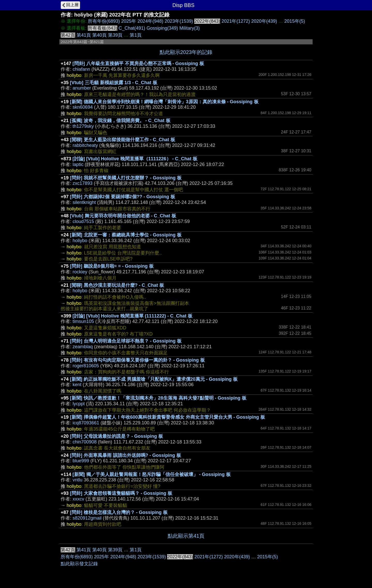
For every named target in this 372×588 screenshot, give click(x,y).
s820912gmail (87, 518)
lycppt (79, 404)
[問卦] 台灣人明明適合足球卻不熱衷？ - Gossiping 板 (126, 341)
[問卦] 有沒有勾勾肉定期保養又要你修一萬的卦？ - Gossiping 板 (137, 360)
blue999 (81, 461)
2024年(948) (150, 21)
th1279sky (83, 126)
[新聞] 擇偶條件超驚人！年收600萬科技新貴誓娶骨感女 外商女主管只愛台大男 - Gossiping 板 (168, 417)
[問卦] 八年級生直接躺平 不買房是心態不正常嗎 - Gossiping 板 (138, 63)
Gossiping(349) (162, 28)
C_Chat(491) (132, 28)
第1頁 (136, 35)
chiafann (81, 69)
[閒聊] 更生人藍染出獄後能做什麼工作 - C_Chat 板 (123, 140)
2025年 (129, 21)
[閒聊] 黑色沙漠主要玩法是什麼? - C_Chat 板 (117, 285)
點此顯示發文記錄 (79, 564)
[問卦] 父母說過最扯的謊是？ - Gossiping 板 (117, 436)
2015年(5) (295, 21)
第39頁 (115, 35)
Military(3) (189, 28)
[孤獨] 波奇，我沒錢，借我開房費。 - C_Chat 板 (120, 121)
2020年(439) (264, 21)
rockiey (80, 272)
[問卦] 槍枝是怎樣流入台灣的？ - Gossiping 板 (119, 512)
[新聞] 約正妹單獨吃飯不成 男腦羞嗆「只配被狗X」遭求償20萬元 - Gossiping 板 (154, 379)
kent (77, 385)
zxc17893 (83, 183)
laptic (78, 164)
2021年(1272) (236, 21)
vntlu (78, 480)
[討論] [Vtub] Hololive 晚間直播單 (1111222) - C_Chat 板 (133, 316)
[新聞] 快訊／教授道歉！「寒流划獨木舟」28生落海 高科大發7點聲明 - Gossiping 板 (158, 398)
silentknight (84, 202)
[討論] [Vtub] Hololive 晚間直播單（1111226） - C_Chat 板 (135, 159)
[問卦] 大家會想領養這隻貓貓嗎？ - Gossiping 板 (121, 493)
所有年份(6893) (104, 21)
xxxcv (78, 499)
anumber (82, 88)
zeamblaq (83, 347)
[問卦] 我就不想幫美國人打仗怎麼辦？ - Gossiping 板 (126, 178)
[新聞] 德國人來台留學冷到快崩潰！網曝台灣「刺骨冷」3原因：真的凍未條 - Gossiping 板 (164, 102)
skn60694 (83, 107)
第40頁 (99, 35)
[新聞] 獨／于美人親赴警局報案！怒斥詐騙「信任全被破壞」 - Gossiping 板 (152, 474)
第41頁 (84, 35)
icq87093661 (86, 423)
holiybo (80, 241)
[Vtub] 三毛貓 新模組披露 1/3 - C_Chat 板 (114, 83)
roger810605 (86, 366)
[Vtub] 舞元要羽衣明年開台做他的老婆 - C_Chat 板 (123, 216)
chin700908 (85, 442)
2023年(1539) (179, 21)
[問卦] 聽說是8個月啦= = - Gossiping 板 (112, 266)
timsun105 (83, 321)
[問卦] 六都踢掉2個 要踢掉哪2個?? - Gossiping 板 (123, 197)
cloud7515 (83, 221)
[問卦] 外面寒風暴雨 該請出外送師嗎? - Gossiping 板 (126, 455)
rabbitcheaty (85, 145)
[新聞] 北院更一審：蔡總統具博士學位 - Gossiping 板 (126, 235)
